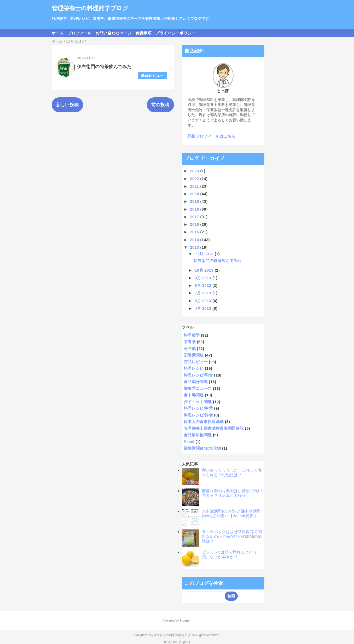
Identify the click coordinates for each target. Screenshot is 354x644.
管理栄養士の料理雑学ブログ (90, 8)
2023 (195, 171)
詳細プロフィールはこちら (212, 136)
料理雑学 (192, 335)
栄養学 (190, 342)
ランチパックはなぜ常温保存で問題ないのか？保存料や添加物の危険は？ (232, 536)
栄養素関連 (194, 355)
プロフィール (80, 33)
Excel (189, 442)
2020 (195, 194)
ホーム (58, 33)
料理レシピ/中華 (198, 408)
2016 (195, 224)
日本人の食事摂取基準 (204, 422)
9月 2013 (204, 278)
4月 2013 (204, 308)
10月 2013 (205, 270)
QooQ (186, 642)
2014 (195, 240)
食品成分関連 (196, 382)
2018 (195, 209)
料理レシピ (194, 368)
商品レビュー (152, 76)
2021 (195, 186)
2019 (195, 201)
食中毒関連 (194, 395)
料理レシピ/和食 (198, 375)
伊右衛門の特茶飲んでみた (104, 67)
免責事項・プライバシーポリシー (166, 33)
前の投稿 (160, 105)
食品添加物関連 (198, 435)
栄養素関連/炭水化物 (202, 448)
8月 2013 (204, 285)
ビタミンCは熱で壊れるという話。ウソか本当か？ (230, 554)
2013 (195, 247)
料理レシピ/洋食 (198, 415)
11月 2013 (205, 254)
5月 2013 (204, 301)
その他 (190, 348)
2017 (195, 217)
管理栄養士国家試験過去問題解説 (214, 428)
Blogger (185, 621)
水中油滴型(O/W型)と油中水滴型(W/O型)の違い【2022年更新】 (231, 513)
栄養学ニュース (198, 388)
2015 (195, 232)
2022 (195, 179)
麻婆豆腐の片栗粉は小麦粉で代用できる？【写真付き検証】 (232, 493)
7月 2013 (204, 293)
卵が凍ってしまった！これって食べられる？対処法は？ (232, 472)
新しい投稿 (68, 105)
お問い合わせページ (114, 33)
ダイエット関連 (198, 402)
